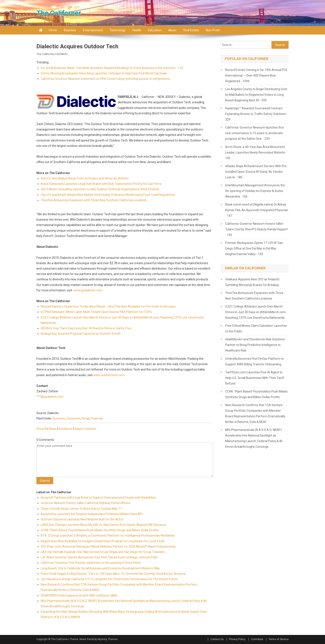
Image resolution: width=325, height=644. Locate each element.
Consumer (73, 418)
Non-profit (213, 30)
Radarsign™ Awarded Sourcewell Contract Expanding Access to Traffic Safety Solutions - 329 (256, 114)
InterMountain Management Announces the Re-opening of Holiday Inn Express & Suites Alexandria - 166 (255, 191)
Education (155, 30)
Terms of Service (279, 639)
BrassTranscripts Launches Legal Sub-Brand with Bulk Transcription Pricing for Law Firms (101, 184)
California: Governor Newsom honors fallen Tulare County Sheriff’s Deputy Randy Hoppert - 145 (256, 229)
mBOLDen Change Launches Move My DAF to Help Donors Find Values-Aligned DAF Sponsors (104, 525)
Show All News (46, 429)
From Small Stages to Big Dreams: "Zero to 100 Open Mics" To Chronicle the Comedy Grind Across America (113, 574)
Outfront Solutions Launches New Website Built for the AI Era (82, 519)
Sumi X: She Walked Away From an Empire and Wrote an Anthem (85, 178)
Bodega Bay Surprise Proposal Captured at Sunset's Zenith (81, 334)
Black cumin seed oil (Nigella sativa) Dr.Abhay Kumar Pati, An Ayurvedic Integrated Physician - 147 (257, 210)
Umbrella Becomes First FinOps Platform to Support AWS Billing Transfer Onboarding (255, 361)
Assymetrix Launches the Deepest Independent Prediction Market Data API (92, 514)
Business (70, 30)
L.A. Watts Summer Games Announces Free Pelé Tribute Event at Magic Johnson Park (99, 557)
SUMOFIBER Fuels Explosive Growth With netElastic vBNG (79, 595)
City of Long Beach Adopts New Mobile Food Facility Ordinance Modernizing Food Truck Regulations (108, 195)
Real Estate (191, 30)
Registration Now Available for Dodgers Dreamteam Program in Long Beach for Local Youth (103, 541)
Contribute (257, 639)
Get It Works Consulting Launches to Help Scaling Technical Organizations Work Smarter (100, 189)
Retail (86, 418)
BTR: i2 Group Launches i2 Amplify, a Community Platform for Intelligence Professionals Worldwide (108, 536)
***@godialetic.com (50, 397)
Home (53, 30)
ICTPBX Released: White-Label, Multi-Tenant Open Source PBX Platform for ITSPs (96, 312)
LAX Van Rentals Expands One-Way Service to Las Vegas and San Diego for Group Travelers (103, 552)
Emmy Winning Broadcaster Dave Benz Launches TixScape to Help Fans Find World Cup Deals (104, 73)
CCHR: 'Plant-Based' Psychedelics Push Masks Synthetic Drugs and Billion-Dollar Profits (100, 530)
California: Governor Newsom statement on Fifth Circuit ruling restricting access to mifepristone (105, 79)
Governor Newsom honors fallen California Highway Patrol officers (85, 503)
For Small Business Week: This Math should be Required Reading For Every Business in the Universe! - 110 (112, 68)
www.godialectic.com (88, 290)
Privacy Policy (237, 639)
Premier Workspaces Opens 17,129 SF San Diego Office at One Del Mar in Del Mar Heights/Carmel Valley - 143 (254, 248)
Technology (118, 30)
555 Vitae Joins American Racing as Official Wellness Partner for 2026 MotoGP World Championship (108, 547)
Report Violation (85, 429)
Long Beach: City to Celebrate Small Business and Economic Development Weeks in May (100, 568)
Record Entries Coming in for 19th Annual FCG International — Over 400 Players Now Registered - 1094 (256, 75)
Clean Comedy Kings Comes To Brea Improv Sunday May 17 (81, 509)
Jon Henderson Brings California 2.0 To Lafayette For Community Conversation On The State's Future (109, 579)
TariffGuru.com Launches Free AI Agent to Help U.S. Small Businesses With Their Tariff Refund (255, 378)
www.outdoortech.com (109, 375)
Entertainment (93, 30)
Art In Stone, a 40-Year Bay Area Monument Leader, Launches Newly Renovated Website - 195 (256, 152)
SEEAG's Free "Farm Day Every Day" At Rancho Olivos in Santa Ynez (86, 328)
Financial (97, 418)
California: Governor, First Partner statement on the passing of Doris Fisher (91, 563)
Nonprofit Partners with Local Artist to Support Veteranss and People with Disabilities (98, 498)
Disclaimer (66, 429)
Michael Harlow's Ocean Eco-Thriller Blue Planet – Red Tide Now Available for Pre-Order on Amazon (108, 306)
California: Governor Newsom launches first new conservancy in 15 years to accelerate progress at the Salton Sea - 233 (255, 133)
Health (137, 30)
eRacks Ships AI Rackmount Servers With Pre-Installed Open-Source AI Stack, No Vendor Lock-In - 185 (256, 172)
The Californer (59, 13)
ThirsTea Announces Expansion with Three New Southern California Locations (94, 200)
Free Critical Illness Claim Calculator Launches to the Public (256, 328)
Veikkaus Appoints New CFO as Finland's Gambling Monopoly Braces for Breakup (252, 282)
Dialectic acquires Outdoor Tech (77, 46)
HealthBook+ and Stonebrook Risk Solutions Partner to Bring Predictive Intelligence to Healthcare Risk (255, 345)
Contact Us (217, 639)
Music (173, 30)
